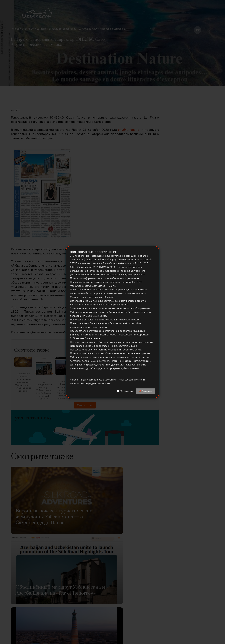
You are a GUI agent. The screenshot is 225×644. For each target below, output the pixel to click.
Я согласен (126, 391)
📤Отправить (145, 391)
